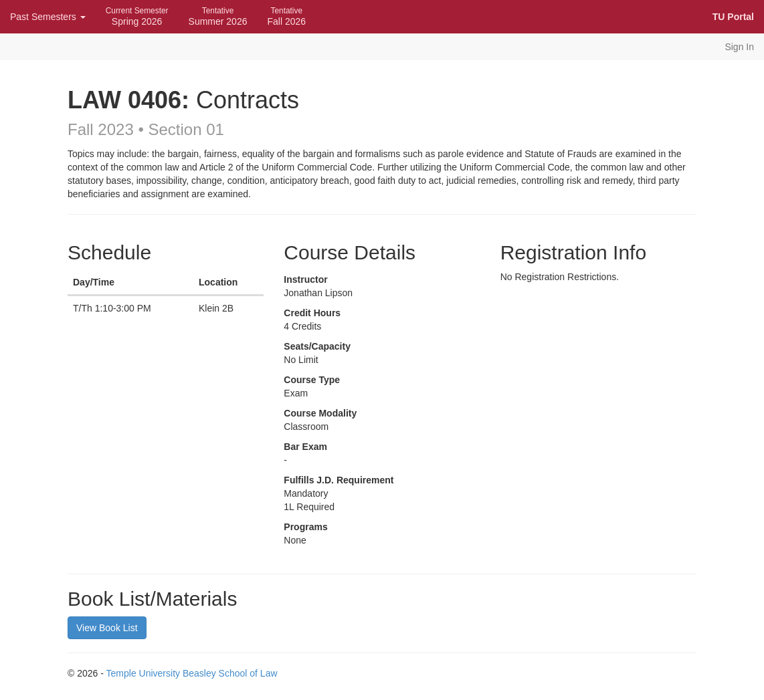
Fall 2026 (286, 16)
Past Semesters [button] (48, 17)
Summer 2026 (218, 16)
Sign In (739, 47)
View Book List (107, 628)
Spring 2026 (137, 16)
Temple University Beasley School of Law (192, 673)
